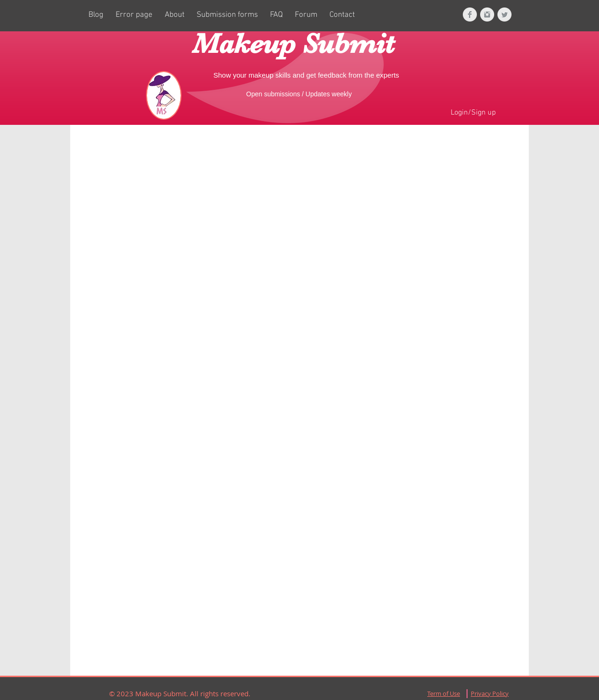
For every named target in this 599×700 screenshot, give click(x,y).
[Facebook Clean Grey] (470, 14)
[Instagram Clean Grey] (487, 14)
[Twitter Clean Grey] (504, 14)
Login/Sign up (473, 113)
